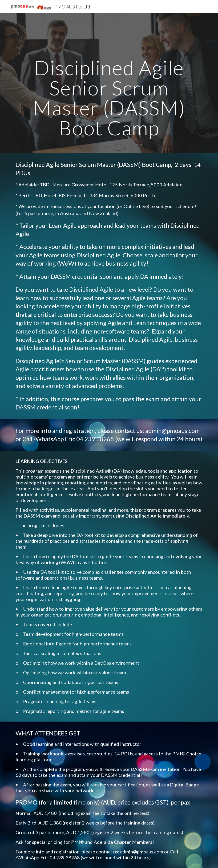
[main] (109, 83)
